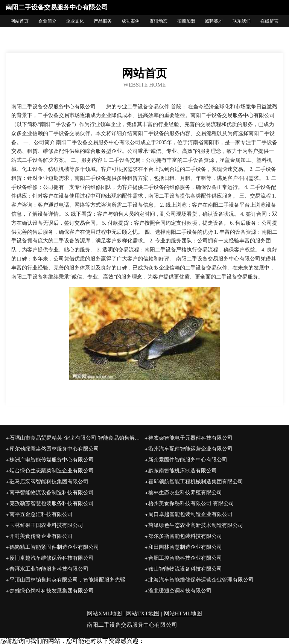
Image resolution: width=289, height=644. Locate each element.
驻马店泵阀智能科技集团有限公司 (49, 482)
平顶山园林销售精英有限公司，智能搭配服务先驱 (67, 580)
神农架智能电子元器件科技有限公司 (190, 438)
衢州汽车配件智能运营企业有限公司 (190, 449)
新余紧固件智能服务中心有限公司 (188, 460)
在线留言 (269, 21)
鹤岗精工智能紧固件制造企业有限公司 (54, 547)
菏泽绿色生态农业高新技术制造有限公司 (196, 525)
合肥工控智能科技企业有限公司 (185, 558)
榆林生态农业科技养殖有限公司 (185, 493)
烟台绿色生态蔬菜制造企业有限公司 (52, 471)
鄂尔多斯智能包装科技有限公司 (185, 536)
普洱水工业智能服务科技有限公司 (49, 569)
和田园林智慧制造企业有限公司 (185, 547)
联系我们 (242, 21)
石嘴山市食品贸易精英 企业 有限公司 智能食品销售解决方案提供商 (77, 438)
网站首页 (20, 21)
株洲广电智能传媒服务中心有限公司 (52, 460)
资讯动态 (158, 21)
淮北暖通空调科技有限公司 (180, 591)
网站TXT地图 (143, 614)
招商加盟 (186, 21)
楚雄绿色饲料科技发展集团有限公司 (52, 591)
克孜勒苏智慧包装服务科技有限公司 (52, 503)
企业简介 (47, 21)
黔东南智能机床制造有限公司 (183, 471)
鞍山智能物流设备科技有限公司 (185, 569)
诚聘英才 (214, 21)
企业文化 (75, 21)
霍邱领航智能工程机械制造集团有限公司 (196, 482)
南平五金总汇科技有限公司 (41, 514)
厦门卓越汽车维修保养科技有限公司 (52, 558)
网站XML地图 (104, 614)
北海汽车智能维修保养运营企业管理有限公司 (201, 580)
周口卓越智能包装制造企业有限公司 (190, 514)
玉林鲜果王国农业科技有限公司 (46, 525)
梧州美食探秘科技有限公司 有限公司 (191, 503)
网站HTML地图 (183, 614)
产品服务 (103, 21)
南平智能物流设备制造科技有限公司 (52, 493)
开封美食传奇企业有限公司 (41, 536)
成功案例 (131, 21)
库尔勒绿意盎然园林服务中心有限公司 (54, 449)
